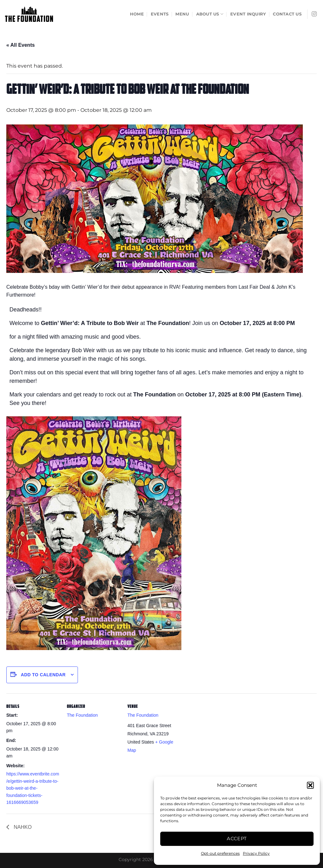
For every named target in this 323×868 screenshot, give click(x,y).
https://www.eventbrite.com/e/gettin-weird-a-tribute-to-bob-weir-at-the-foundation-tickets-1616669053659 (33, 788)
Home (137, 14)
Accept (237, 838)
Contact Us (287, 14)
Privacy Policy (256, 853)
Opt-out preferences (220, 853)
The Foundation (82, 715)
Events (160, 14)
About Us (210, 14)
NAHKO (22, 827)
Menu (182, 14)
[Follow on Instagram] (314, 14)
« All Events (21, 45)
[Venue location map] (221, 737)
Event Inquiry (248, 14)
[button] (310, 785)
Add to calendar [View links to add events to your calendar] (43, 675)
